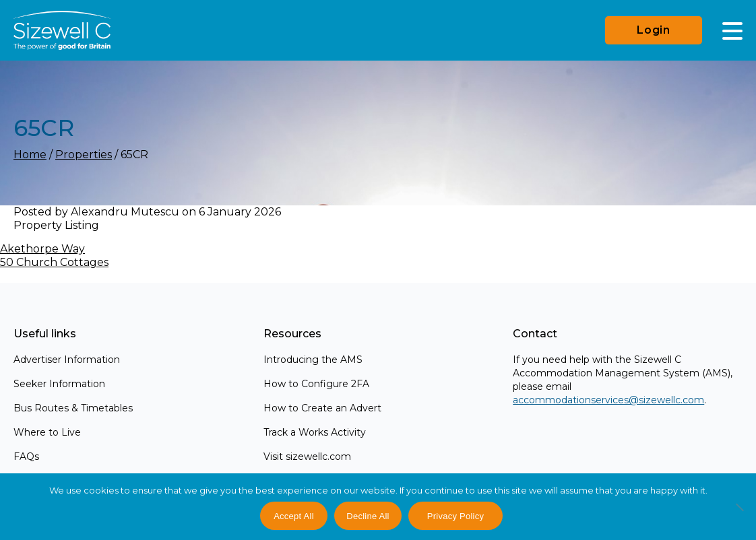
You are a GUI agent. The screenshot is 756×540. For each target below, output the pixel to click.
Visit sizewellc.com (307, 457)
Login (654, 30)
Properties (84, 155)
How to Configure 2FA (316, 384)
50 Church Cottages (54, 262)
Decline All (368, 516)
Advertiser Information (67, 360)
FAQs (26, 457)
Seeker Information (59, 384)
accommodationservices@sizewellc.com (608, 400)
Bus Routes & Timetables (73, 408)
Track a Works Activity (315, 432)
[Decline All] (739, 514)
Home (30, 155)
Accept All (294, 516)
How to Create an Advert (322, 408)
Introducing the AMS (313, 360)
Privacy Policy (455, 516)
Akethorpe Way (42, 249)
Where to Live (47, 432)
